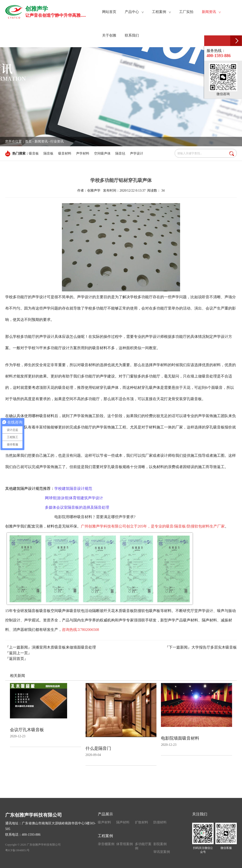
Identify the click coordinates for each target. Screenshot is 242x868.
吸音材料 (65, 153)
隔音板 (48, 153)
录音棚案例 (106, 844)
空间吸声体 (102, 153)
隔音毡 (120, 153)
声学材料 (83, 153)
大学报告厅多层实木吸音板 (214, 647)
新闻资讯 (41, 141)
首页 (28, 141)
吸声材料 (104, 822)
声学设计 (137, 153)
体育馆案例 (125, 844)
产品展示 (105, 814)
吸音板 (34, 153)
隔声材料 (123, 822)
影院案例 (160, 844)
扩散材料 (142, 822)
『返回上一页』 (18, 653)
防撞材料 (160, 822)
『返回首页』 (17, 659)
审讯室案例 (162, 852)
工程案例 (105, 836)
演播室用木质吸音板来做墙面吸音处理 (64, 647)
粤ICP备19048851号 (17, 850)
